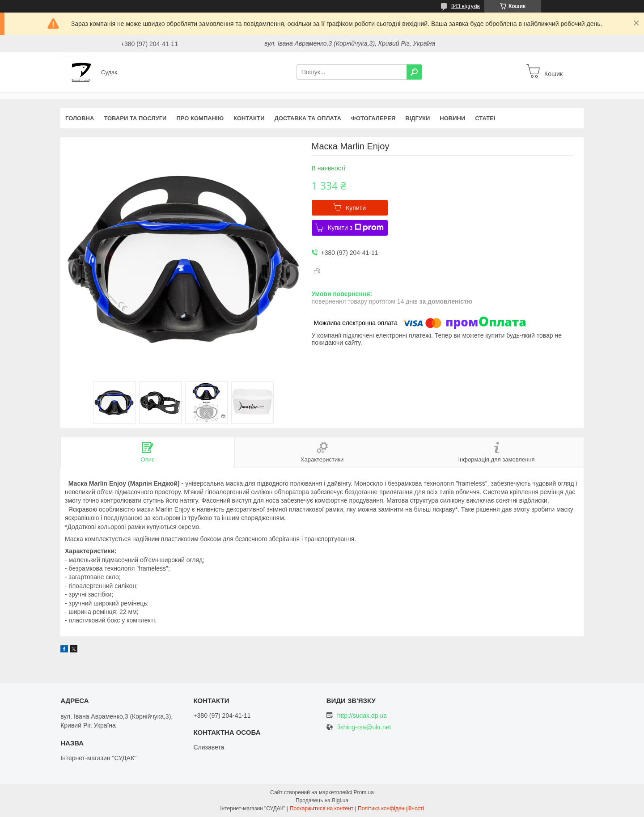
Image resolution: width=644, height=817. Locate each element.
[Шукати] (414, 72)
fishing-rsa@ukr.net (364, 727)
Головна (80, 118)
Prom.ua (364, 792)
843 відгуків (466, 6)
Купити (356, 208)
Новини (452, 118)
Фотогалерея (373, 118)
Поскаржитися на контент (322, 809)
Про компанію (200, 118)
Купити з (356, 228)
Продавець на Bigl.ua (322, 800)
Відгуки (417, 118)
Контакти (249, 118)
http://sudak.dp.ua (362, 715)
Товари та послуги (135, 118)
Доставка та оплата (308, 118)
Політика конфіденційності (391, 809)
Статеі (485, 118)
